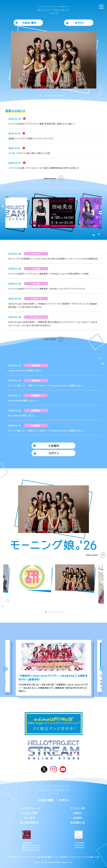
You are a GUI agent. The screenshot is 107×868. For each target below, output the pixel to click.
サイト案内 (29, 818)
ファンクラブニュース (29, 808)
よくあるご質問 (29, 813)
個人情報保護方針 (29, 822)
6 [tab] (57, 95)
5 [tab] (55, 95)
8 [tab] (62, 95)
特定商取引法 (78, 822)
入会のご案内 (29, 23)
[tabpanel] (54, 63)
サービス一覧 (78, 808)
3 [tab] (50, 95)
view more (53, 178)
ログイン (80, 23)
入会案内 (54, 446)
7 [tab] (60, 95)
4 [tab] (52, 95)
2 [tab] (47, 95)
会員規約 (78, 818)
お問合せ (78, 813)
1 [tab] (45, 95)
